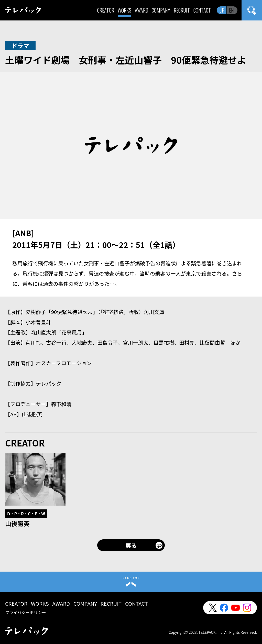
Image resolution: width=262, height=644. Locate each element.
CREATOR (106, 10)
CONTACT (202, 10)
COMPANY (161, 10)
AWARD (141, 10)
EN (231, 10)
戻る (131, 545)
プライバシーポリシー (26, 612)
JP (222, 10)
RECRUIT (182, 10)
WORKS (124, 10)
